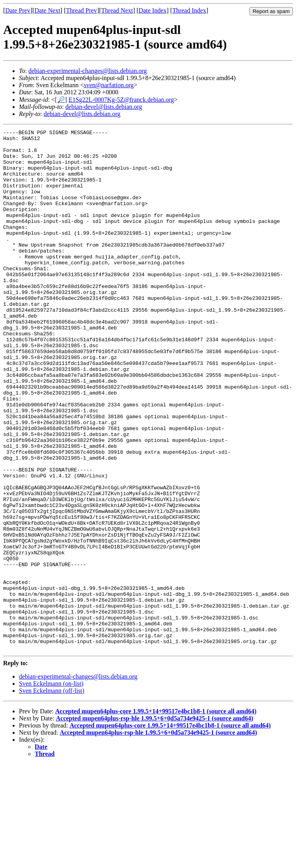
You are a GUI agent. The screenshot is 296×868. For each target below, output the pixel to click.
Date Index (153, 10)
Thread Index (189, 10)
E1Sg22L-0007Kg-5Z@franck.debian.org (121, 100)
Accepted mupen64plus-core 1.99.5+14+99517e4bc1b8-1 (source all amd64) (156, 815)
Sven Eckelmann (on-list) (51, 788)
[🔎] (61, 100)
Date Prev (18, 10)
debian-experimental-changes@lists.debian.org (88, 71)
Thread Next (117, 10)
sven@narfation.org (109, 85)
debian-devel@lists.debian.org (104, 107)
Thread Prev (81, 10)
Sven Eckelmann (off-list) (52, 795)
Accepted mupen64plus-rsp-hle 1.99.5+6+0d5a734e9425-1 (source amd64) (155, 822)
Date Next (47, 10)
